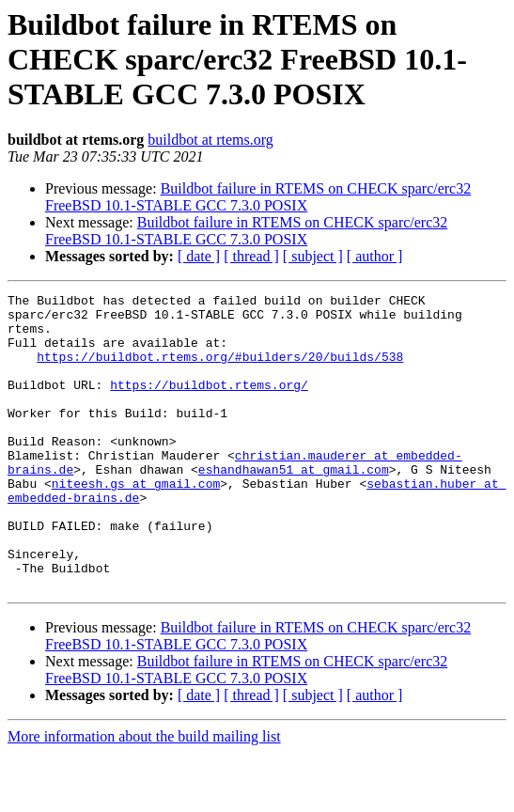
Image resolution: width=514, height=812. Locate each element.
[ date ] (199, 256)
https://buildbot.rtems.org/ (209, 404)
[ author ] (375, 256)
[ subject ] (313, 256)
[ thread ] (251, 256)
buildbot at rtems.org (210, 140)
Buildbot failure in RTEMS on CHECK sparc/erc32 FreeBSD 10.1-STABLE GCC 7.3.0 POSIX (258, 197)
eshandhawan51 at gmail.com (294, 506)
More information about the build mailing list (144, 796)
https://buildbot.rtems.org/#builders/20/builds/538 (220, 370)
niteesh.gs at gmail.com (136, 523)
